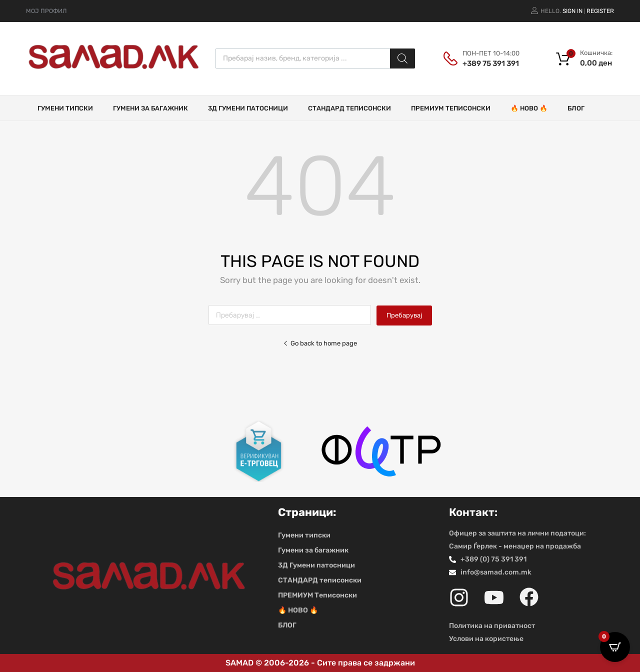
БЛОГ (576, 108)
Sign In (572, 11)
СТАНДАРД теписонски (349, 108)
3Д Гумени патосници (248, 108)
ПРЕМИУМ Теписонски (451, 108)
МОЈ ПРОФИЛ (46, 11)
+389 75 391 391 (487, 63)
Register (600, 11)
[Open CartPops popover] (615, 647)
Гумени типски (65, 108)
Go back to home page (320, 343)
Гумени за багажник (150, 108)
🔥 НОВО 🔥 (529, 108)
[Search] (402, 58)
